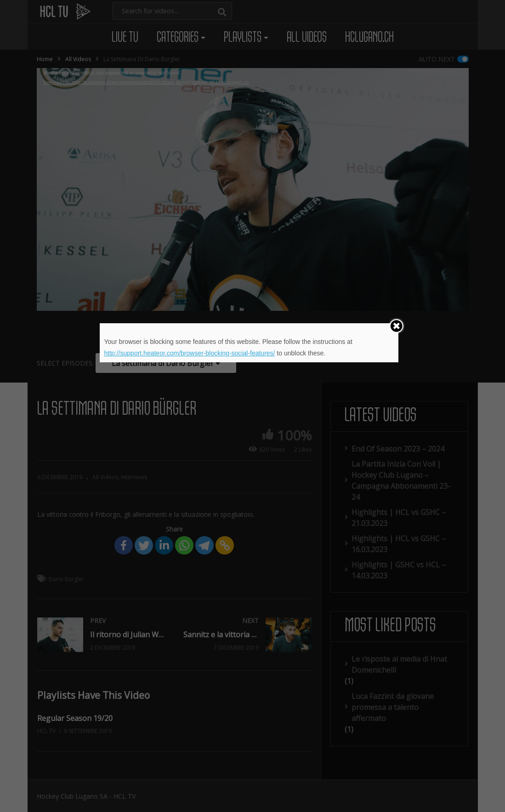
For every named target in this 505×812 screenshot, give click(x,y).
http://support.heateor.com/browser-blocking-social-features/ (190, 353)
